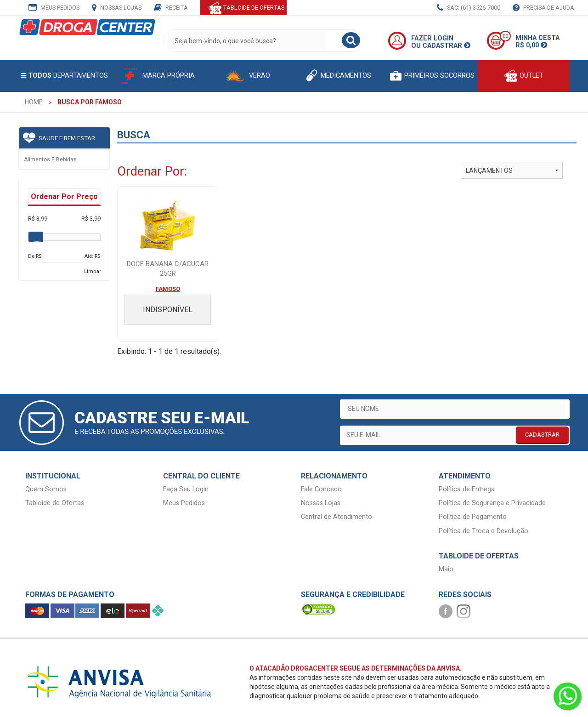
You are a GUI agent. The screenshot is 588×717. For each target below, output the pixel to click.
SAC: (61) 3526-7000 (469, 8)
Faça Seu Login (186, 489)
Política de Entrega (467, 489)
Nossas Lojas (117, 8)
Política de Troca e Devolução (483, 531)
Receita (171, 8)
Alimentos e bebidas (50, 159)
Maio (446, 569)
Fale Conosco (321, 489)
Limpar (93, 271)
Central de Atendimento (336, 517)
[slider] (36, 237)
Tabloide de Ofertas (55, 503)
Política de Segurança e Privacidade (492, 503)
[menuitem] (34, 102)
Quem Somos (46, 489)
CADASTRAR (542, 435)
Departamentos (64, 76)
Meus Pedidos (54, 8)
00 (505, 36)
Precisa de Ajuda (543, 8)
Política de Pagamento (473, 517)
